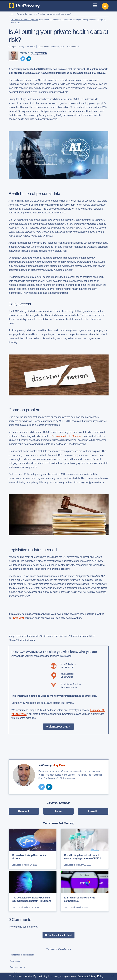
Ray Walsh (40, 53)
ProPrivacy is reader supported (24, 20)
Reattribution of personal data (22, 955)
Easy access (15, 961)
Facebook (24, 811)
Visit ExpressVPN (58, 727)
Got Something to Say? (58, 935)
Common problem (17, 967)
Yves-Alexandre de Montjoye (66, 436)
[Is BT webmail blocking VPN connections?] (85, 891)
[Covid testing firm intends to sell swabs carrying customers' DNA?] (85, 849)
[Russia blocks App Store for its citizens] (33, 849)
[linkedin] (29, 59)
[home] (12, 14)
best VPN (19, 618)
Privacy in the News (24, 14)
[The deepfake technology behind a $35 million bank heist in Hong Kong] (33, 891)
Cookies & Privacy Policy (90, 976)
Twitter (58, 811)
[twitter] (23, 59)
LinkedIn (93, 811)
